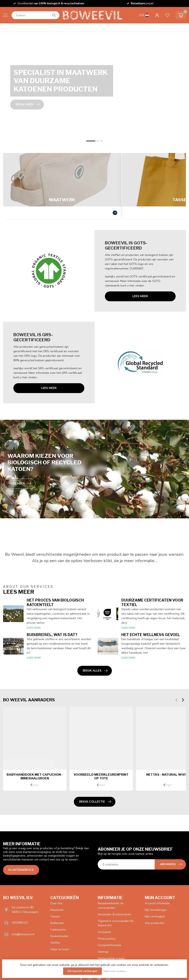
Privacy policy (107, 939)
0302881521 (20, 923)
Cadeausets (58, 930)
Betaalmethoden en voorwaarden (111, 906)
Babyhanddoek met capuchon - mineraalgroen (35, 776)
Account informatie (157, 903)
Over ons (56, 903)
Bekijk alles (95, 671)
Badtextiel (57, 923)
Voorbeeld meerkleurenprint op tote (101, 776)
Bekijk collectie (95, 802)
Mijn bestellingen (156, 910)
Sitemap (103, 952)
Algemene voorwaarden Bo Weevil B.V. (116, 923)
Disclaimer (104, 932)
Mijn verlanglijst (155, 916)
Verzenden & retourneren (114, 914)
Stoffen (55, 943)
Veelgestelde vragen (111, 958)
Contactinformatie (109, 945)
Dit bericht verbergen (82, 971)
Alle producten (155, 923)
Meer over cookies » (115, 971)
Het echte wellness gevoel (151, 635)
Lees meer (140, 296)
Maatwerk (57, 910)
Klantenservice (21, 870)
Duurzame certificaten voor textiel (152, 602)
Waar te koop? (60, 949)
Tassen (55, 916)
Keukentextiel (59, 936)
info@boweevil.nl (23, 934)
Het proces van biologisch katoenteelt (55, 602)
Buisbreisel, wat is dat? (52, 635)
